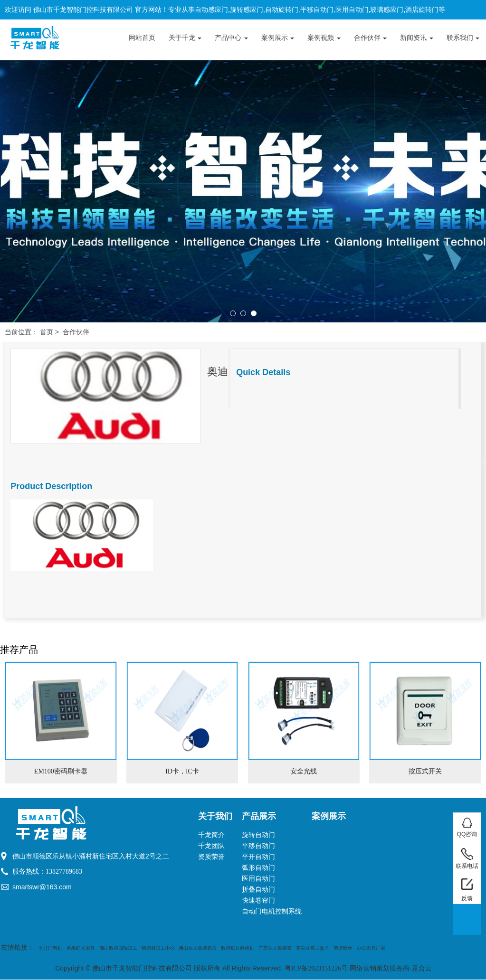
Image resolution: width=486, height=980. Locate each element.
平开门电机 (50, 948)
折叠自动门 (258, 890)
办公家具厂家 (371, 948)
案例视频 (324, 38)
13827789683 (64, 872)
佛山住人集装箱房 (198, 948)
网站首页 (142, 38)
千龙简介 (211, 835)
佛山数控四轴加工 (118, 948)
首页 (47, 332)
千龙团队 (211, 846)
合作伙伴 (371, 38)
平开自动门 (258, 857)
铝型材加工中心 (158, 948)
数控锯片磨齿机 (238, 948)
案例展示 (278, 38)
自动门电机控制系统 (272, 911)
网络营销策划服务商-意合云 (391, 968)
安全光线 (304, 771)
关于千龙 (185, 38)
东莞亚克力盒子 (313, 948)
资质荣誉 (211, 857)
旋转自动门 (258, 835)
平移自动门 (258, 846)
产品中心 (231, 38)
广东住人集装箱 (275, 948)
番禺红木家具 (81, 948)
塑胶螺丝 (343, 948)
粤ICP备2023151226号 (316, 968)
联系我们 (463, 38)
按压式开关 (425, 771)
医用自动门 (258, 879)
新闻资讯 (417, 38)
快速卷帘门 (258, 900)
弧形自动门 (258, 868)
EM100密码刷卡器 (61, 771)
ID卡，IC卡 (182, 771)
